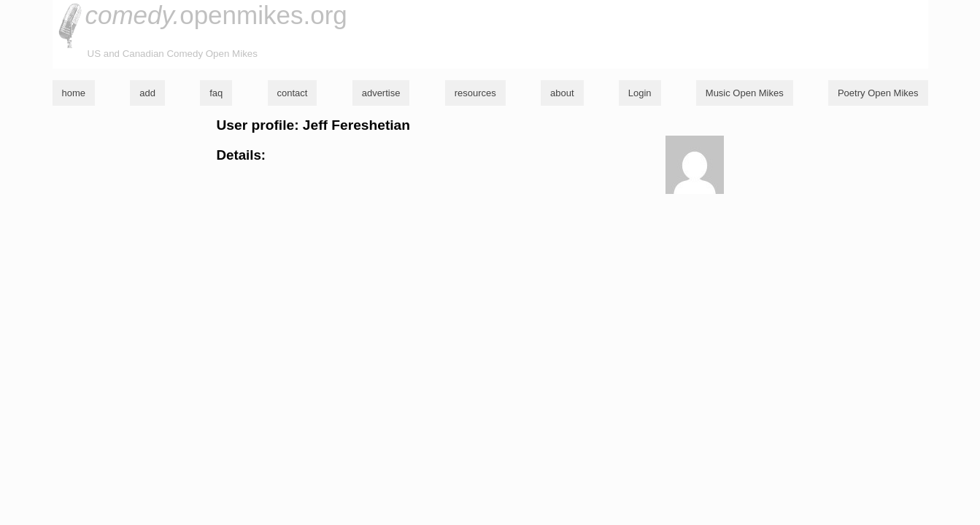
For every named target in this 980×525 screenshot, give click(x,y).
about (562, 93)
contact (293, 93)
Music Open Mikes (745, 93)
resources (475, 93)
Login (640, 93)
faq (216, 93)
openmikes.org (216, 15)
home (74, 93)
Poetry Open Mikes (878, 93)
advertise (381, 93)
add (147, 93)
